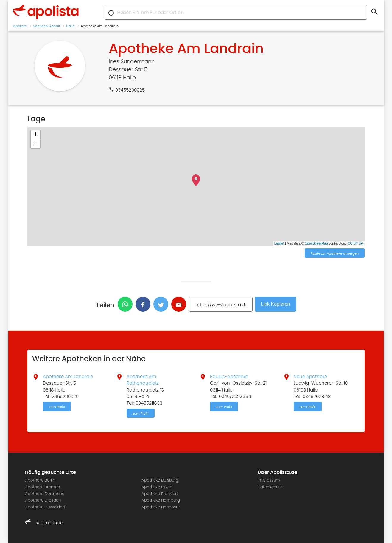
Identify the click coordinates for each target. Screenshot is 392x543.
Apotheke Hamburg (161, 500)
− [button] (36, 144)
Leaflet (279, 243)
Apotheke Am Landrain (68, 377)
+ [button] (36, 135)
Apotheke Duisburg (160, 480)
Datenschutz (270, 487)
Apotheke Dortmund (45, 494)
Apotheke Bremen (42, 487)
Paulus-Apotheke (229, 377)
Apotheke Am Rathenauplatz (143, 380)
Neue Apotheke (310, 377)
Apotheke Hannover (161, 507)
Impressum (269, 480)
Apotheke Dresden (43, 500)
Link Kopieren (276, 304)
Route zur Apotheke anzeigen (335, 253)
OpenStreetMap (316, 243)
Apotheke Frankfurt (160, 494)
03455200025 (130, 90)
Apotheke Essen (157, 487)
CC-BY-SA (355, 243)
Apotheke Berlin (40, 480)
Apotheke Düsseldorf (45, 507)
